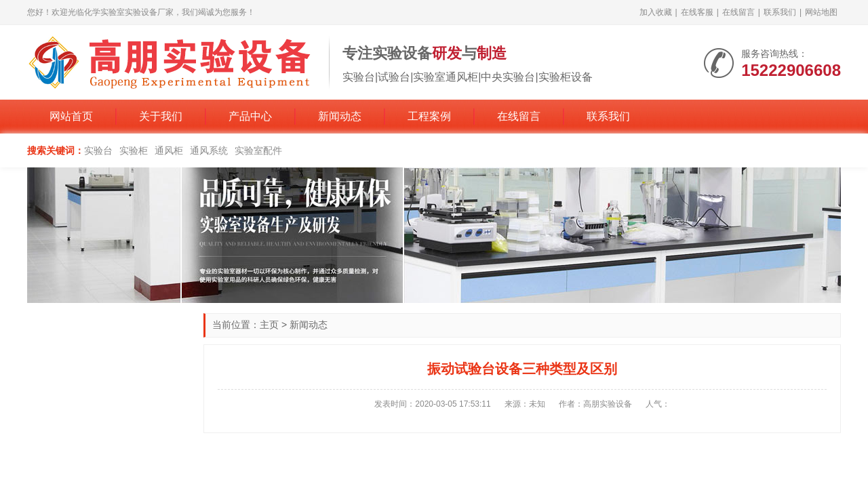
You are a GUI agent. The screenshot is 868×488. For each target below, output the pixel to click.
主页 (269, 325)
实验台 (98, 150)
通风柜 (169, 150)
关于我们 (161, 116)
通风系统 (209, 150)
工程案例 (429, 116)
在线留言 (738, 12)
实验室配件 (258, 150)
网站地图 (821, 12)
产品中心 (250, 116)
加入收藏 (656, 12)
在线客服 (697, 12)
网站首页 (71, 116)
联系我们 (780, 12)
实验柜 (134, 150)
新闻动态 (340, 116)
